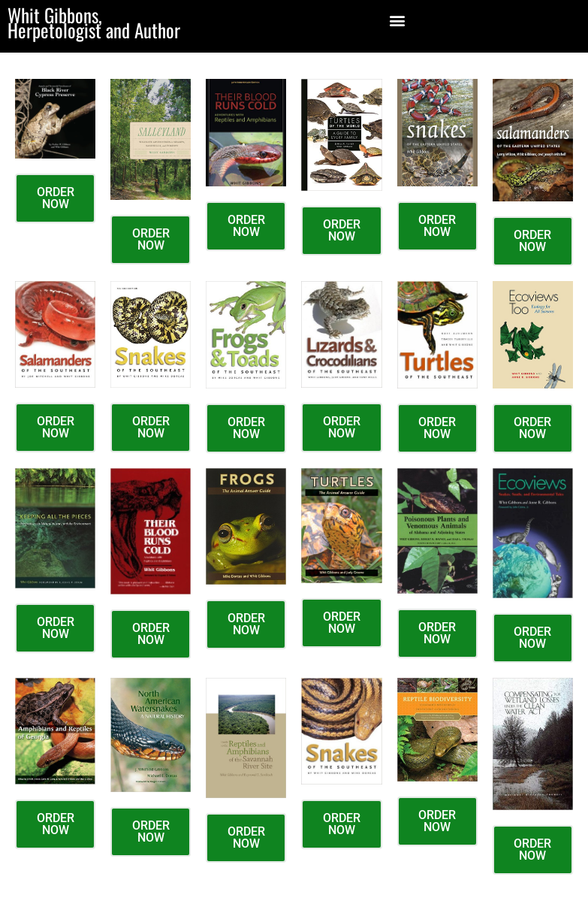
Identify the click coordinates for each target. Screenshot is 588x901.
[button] (397, 20)
